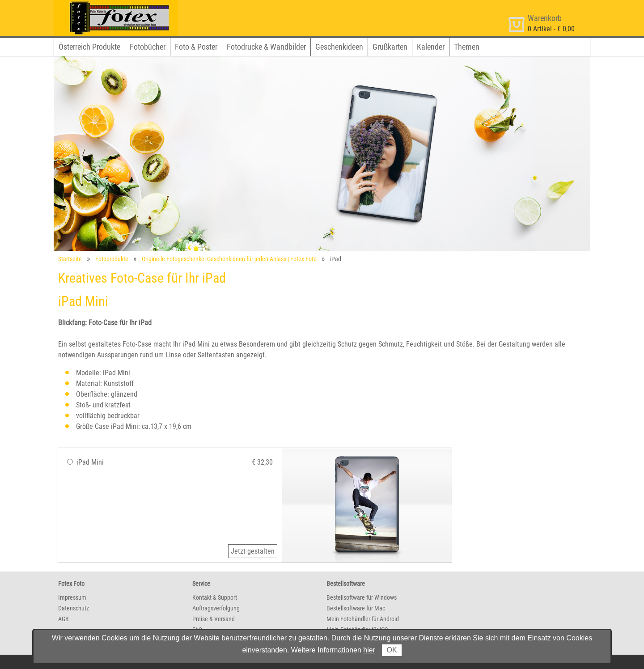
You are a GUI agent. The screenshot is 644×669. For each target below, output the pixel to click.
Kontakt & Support (215, 597)
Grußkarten (390, 47)
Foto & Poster (196, 47)
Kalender (431, 47)
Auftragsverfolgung (216, 608)
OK (392, 650)
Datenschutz (74, 608)
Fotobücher (148, 47)
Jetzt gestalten (253, 551)
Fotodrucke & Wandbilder (266, 47)
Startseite (70, 259)
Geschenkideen (339, 47)
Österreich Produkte (89, 47)
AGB (64, 619)
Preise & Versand (214, 619)
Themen (467, 47)
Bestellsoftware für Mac (356, 608)
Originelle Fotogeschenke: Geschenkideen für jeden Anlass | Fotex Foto (229, 259)
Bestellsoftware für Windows (362, 597)
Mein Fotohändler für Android (363, 619)
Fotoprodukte (112, 259)
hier (369, 650)
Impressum (72, 597)
